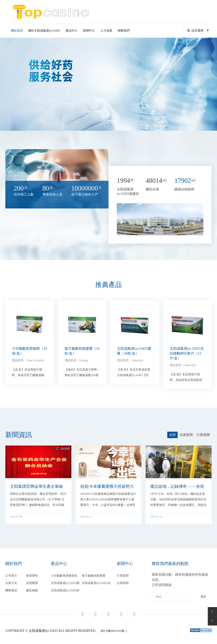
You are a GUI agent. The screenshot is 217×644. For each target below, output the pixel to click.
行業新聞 (123, 576)
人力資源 (106, 31)
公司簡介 (11, 576)
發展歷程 (32, 576)
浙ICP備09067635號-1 (114, 631)
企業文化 (11, 583)
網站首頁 (17, 31)
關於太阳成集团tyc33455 (44, 31)
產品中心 (72, 31)
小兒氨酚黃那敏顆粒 (64, 576)
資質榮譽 (32, 583)
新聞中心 (89, 31)
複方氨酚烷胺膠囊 (94, 576)
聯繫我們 (124, 31)
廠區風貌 (32, 590)
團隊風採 (11, 590)
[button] (106, 125)
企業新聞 (123, 583)
